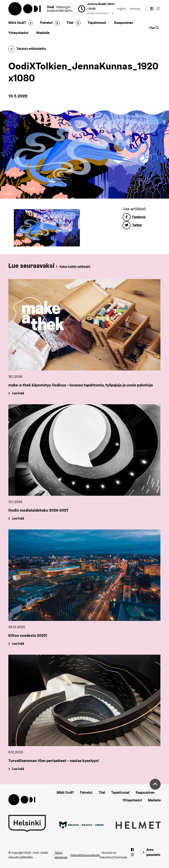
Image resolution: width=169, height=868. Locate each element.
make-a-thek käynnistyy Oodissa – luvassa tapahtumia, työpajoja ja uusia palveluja (81, 385)
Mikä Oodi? (17, 23)
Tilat (70, 23)
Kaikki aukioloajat (100, 13)
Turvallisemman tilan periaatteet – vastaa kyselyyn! (54, 761)
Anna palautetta (153, 852)
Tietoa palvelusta (61, 855)
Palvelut (46, 23)
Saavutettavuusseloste (85, 855)
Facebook (134, 217)
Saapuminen (124, 23)
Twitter (132, 225)
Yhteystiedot (18, 33)
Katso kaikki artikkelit (75, 267)
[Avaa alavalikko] (29, 23)
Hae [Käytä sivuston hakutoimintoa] (154, 28)
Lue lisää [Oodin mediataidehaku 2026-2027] (18, 518)
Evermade (120, 857)
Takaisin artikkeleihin (27, 49)
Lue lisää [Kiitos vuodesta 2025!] (18, 644)
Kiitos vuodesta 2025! (28, 635)
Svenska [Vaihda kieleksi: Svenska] (135, 9)
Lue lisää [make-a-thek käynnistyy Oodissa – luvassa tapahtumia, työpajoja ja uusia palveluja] (18, 393)
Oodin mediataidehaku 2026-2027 (38, 510)
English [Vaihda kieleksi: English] (121, 9)
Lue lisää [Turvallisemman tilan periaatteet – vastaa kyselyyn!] (18, 769)
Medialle (43, 33)
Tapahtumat (97, 23)
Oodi (25, 9)
